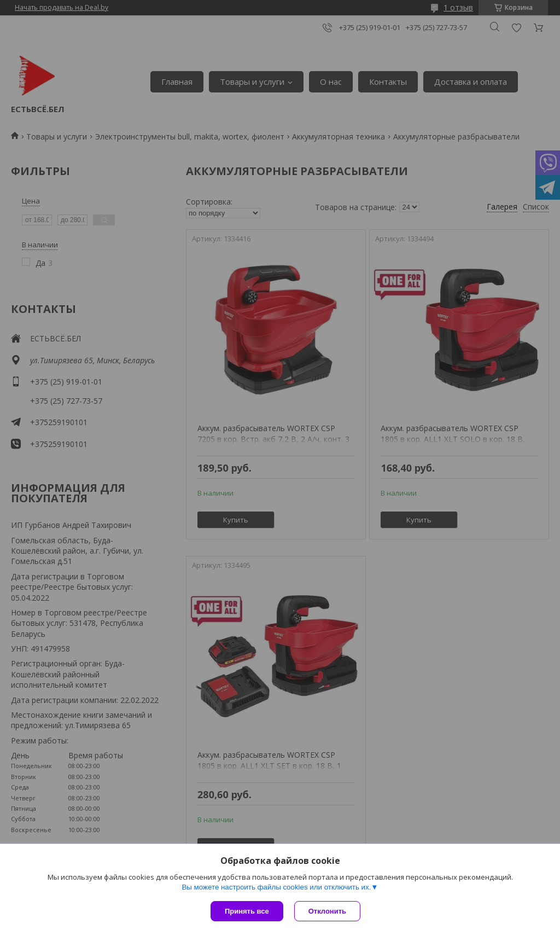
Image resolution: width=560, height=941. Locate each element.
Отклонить (327, 911)
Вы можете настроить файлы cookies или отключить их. (276, 887)
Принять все (247, 911)
